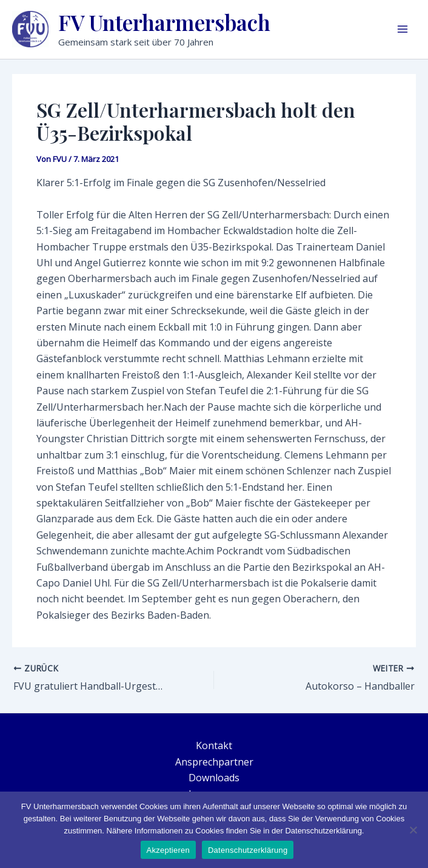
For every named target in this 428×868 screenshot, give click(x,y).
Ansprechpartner (214, 762)
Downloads (214, 778)
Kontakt (214, 745)
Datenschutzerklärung (248, 850)
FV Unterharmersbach (164, 22)
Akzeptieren (168, 850)
